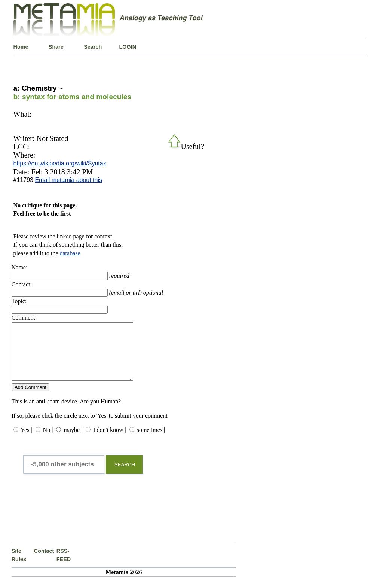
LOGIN (128, 47)
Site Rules (19, 566)
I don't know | (109, 441)
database (70, 253)
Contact (44, 562)
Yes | (26, 441)
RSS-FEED (64, 566)
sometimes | (151, 441)
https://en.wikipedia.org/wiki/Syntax (60, 163)
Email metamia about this (68, 180)
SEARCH (125, 476)
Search (93, 47)
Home (21, 47)
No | (48, 441)
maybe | (73, 441)
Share (56, 47)
